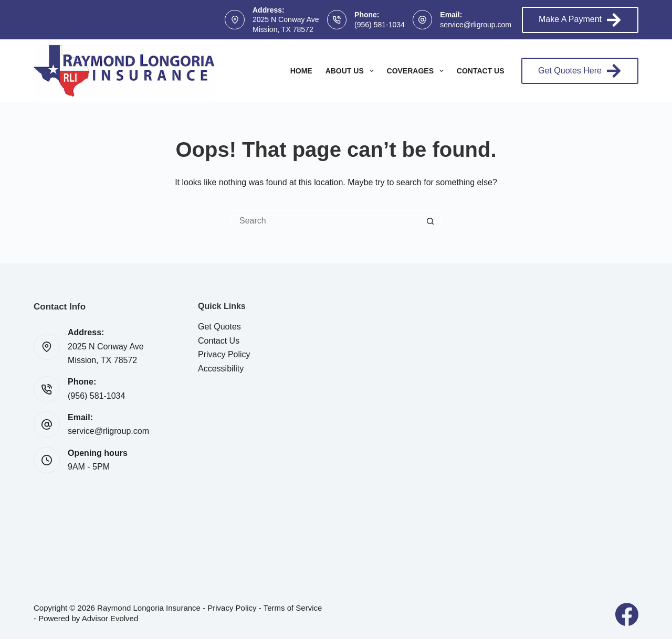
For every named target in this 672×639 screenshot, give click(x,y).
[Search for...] (325, 221)
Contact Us (481, 71)
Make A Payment (580, 20)
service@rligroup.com (476, 25)
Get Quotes (219, 327)
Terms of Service (293, 608)
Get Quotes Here (580, 71)
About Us (352, 71)
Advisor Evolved (110, 618)
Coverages (417, 71)
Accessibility (221, 369)
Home (301, 71)
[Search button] (430, 221)
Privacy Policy (224, 354)
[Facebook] (627, 614)
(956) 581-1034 (380, 25)
